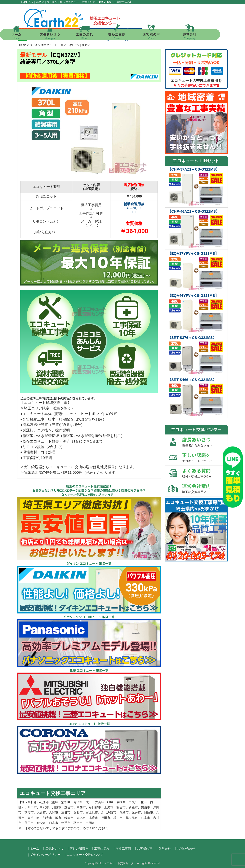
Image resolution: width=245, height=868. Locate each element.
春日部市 (95, 807)
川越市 (57, 807)
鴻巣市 (124, 812)
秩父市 (41, 823)
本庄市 (93, 818)
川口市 (32, 807)
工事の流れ (97, 36)
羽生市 (78, 823)
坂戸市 (136, 812)
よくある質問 (205, 473)
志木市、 (83, 818)
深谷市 (78, 812)
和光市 (47, 818)
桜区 (144, 802)
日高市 (54, 823)
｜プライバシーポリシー (44, 855)
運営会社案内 (205, 489)
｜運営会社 (163, 849)
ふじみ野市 (109, 812)
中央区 (133, 802)
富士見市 (92, 812)
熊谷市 (121, 807)
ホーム (29, 36)
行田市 (106, 818)
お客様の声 (164, 36)
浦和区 (66, 802)
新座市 (133, 807)
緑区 (110, 802)
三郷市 (66, 812)
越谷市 (69, 807)
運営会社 (202, 36)
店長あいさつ (62, 36)
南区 (55, 802)
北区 (89, 802)
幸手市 (66, 823)
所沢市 (44, 807)
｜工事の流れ (100, 849)
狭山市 (145, 807)
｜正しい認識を (77, 849)
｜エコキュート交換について (83, 855)
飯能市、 (70, 818)
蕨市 (58, 818)
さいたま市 (41, 802)
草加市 (81, 807)
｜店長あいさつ (53, 849)
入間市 (54, 812)
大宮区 (100, 802)
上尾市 (109, 807)
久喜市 (41, 812)
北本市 (145, 818)
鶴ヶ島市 (132, 818)
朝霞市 (29, 812)
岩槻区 (121, 802)
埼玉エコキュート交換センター (118, 863)
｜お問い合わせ (185, 849)
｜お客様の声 (143, 849)
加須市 (149, 812)
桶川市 (118, 818)
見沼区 (78, 802)
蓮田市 (29, 823)
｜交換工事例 (122, 849)
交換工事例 (129, 36)
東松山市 (34, 818)
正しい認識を (205, 458)
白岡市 (90, 823)
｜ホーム (33, 849)
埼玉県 (26, 802)
